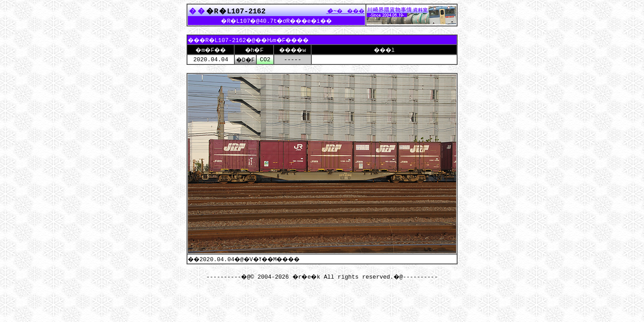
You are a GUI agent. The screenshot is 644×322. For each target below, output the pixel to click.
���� (343, 11)
